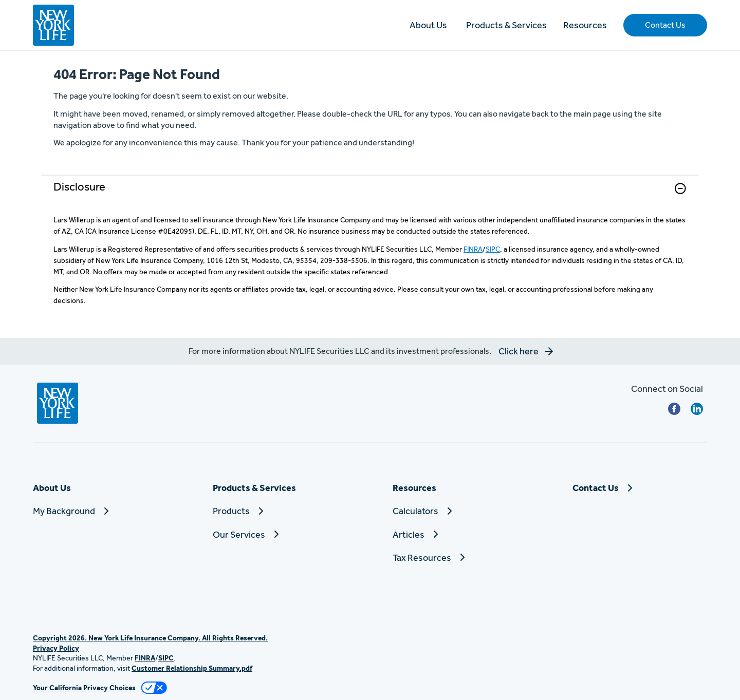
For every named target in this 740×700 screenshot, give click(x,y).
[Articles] (460, 534)
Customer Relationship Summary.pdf (192, 668)
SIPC (493, 249)
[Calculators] (460, 511)
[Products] (280, 511)
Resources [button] (585, 25)
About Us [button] (428, 25)
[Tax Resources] (460, 557)
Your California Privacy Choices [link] (84, 688)
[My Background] (100, 511)
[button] (665, 25)
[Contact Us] (640, 488)
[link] (370, 195)
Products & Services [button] (506, 25)
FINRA (473, 249)
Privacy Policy (56, 648)
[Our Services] (280, 534)
